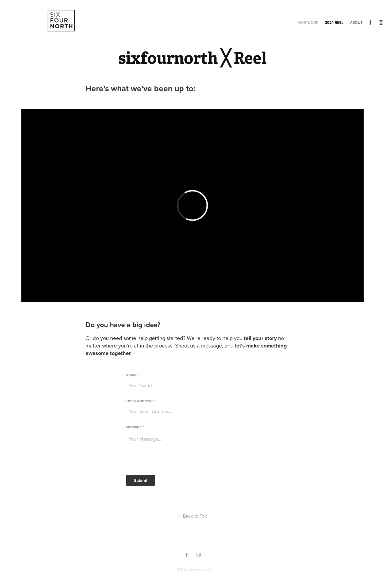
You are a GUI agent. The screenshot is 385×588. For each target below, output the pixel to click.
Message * (135, 427)
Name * (132, 375)
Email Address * (140, 401)
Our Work (308, 22)
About (356, 22)
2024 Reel (334, 22)
